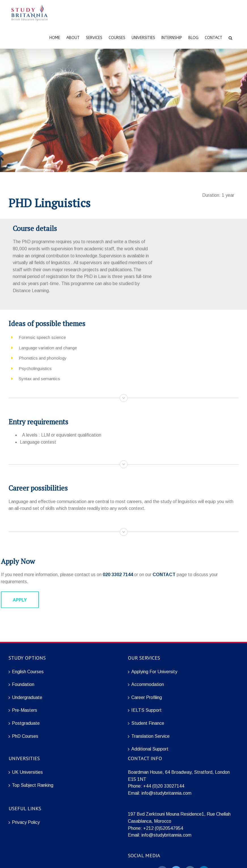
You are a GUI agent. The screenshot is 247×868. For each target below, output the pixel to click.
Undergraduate (27, 697)
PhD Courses (25, 736)
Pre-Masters (25, 710)
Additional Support (150, 749)
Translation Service (150, 736)
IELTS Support (146, 710)
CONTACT (164, 575)
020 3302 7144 (118, 575)
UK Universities (27, 772)
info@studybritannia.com (166, 793)
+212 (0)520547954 (163, 828)
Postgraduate (26, 723)
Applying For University (154, 672)
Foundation (23, 684)
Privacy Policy (26, 822)
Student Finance (148, 723)
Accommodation (148, 684)
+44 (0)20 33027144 (164, 786)
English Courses (28, 672)
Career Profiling (147, 697)
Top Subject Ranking (33, 785)
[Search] (230, 37)
